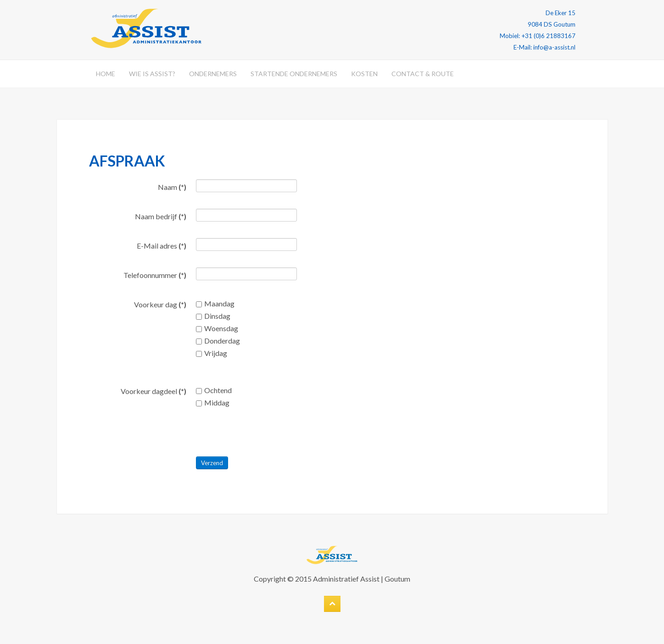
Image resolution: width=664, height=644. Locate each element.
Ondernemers (213, 74)
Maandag (215, 303)
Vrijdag (212, 353)
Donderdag (218, 341)
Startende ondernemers (294, 74)
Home (106, 74)
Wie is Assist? (152, 74)
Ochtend (214, 390)
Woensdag (217, 328)
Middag (213, 402)
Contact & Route (423, 74)
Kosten (364, 74)
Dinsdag (213, 316)
